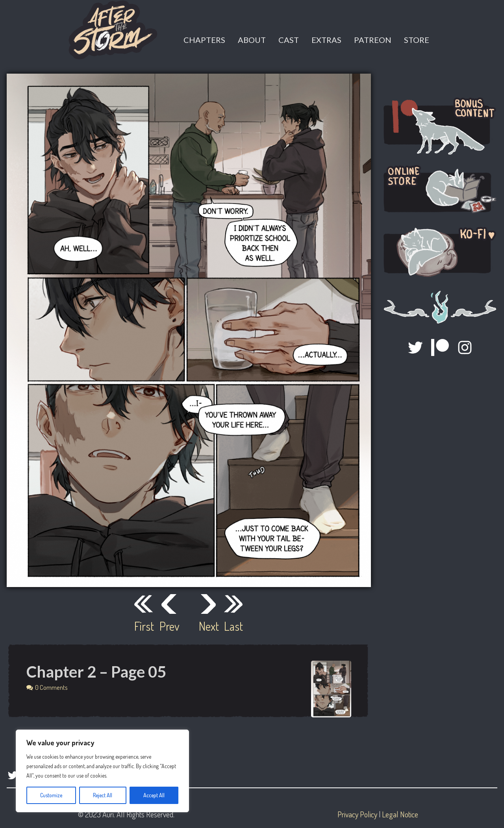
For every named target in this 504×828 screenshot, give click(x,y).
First (144, 626)
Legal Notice (400, 814)
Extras (326, 40)
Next (208, 626)
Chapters (204, 40)
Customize (51, 795)
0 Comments (51, 687)
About (252, 40)
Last (233, 626)
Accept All (154, 795)
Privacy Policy (357, 814)
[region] (102, 771)
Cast (289, 40)
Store (417, 40)
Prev (169, 626)
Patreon (373, 40)
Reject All (103, 795)
